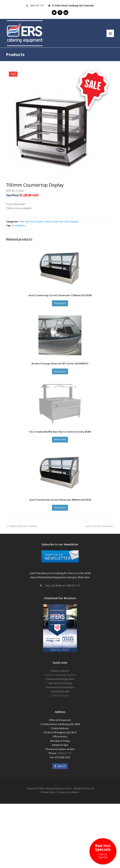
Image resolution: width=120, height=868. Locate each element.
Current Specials (60, 691)
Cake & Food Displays (60, 683)
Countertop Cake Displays (64, 222)
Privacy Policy (48, 792)
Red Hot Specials (103, 851)
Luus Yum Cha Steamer (100, 526)
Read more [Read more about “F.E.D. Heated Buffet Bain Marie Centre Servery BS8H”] (60, 439)
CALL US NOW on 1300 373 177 (62, 585)
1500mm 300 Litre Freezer (21, 526)
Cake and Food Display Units (34, 222)
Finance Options (60, 671)
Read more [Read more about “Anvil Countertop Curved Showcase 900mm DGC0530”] (60, 508)
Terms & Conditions (68, 792)
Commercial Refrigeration (60, 679)
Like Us (60, 766)
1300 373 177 (64, 753)
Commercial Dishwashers (60, 687)
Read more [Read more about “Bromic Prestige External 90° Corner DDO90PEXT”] (60, 371)
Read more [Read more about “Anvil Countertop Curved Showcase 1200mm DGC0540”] (60, 303)
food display (18, 225)
